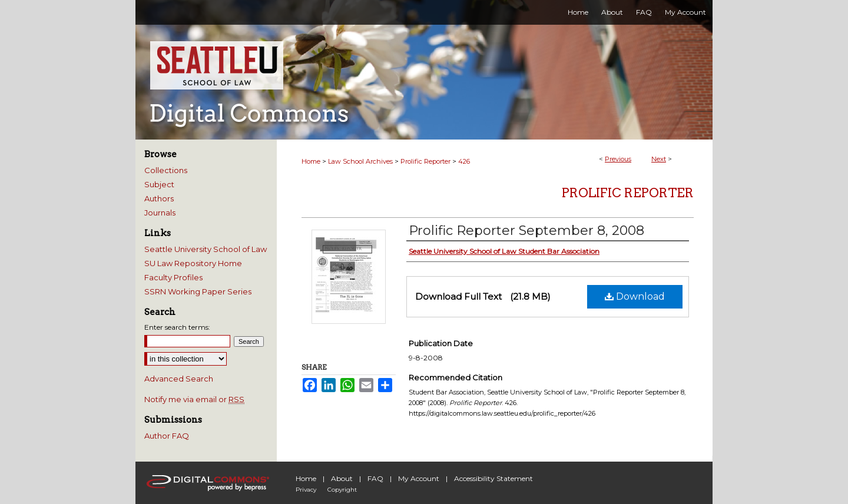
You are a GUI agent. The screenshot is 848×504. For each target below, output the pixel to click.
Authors (159, 198)
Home (311, 161)
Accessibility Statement (493, 478)
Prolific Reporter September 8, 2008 (526, 231)
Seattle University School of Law (206, 249)
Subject (159, 184)
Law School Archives (360, 161)
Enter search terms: (177, 327)
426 (464, 161)
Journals (160, 213)
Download (635, 296)
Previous (618, 159)
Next (659, 159)
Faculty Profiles (173, 277)
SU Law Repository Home (193, 263)
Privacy (306, 490)
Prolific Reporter (425, 161)
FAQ (375, 478)
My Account (419, 478)
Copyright (342, 490)
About (342, 478)
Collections (166, 170)
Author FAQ (167, 436)
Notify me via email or (194, 399)
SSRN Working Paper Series (198, 291)
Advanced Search (179, 379)
